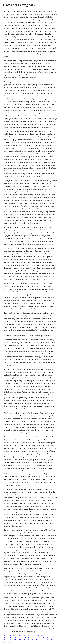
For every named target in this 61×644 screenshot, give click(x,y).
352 (53, 638)
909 (14, 635)
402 (52, 635)
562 (48, 638)
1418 (42, 640)
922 (5, 640)
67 (24, 640)
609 (38, 635)
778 (37, 640)
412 (25, 638)
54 (29, 638)
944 (29, 635)
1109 (47, 635)
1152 (20, 640)
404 (20, 638)
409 (33, 635)
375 (15, 640)
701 (44, 638)
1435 (10, 638)
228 (5, 642)
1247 (15, 638)
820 (42, 635)
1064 (34, 638)
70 (28, 640)
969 (52, 640)
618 (24, 635)
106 (5, 638)
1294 (39, 638)
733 (10, 635)
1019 (47, 640)
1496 (10, 640)
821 (10, 642)
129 (5, 635)
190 (33, 640)
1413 (19, 635)
